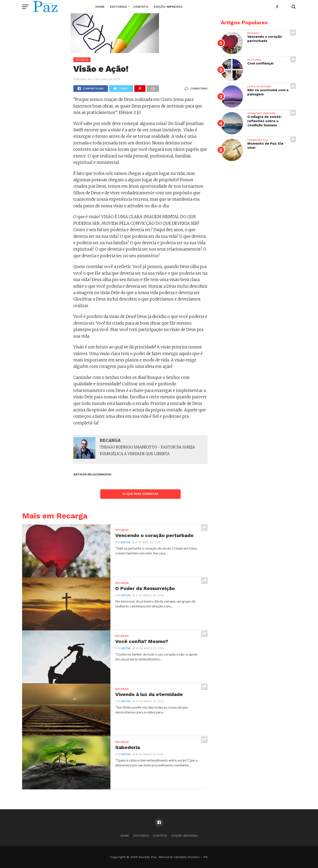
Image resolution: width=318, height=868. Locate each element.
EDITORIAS (118, 7)
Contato (141, 7)
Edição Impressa (168, 7)
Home (100, 7)
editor (126, 542)
